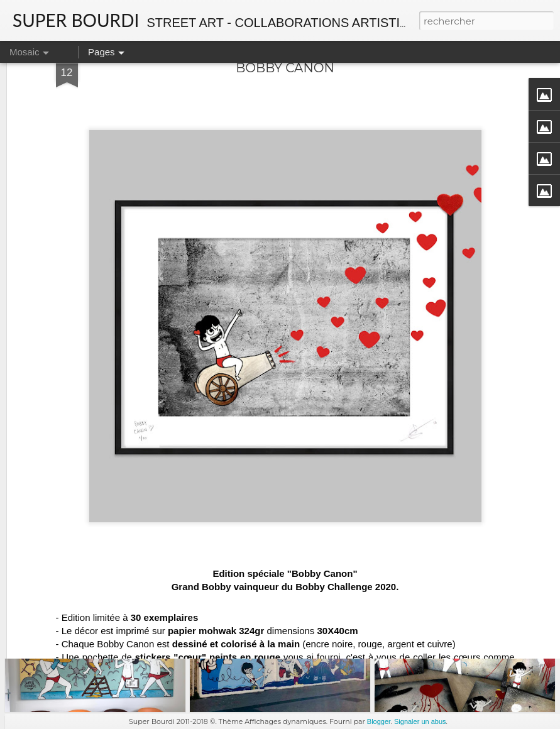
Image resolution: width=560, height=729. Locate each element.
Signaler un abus (420, 721)
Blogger (379, 721)
